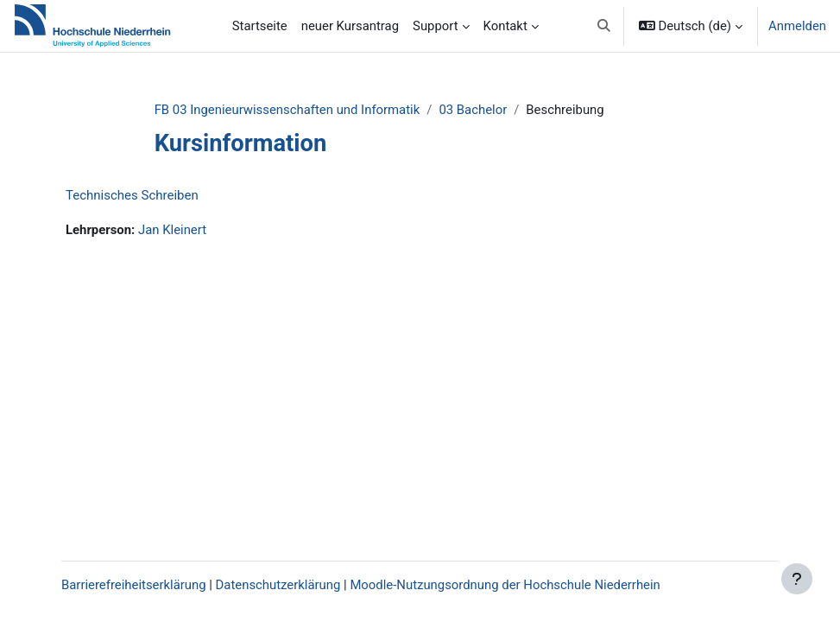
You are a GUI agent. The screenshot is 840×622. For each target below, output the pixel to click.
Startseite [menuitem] (260, 26)
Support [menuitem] (436, 26)
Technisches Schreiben (132, 195)
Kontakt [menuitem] (505, 26)
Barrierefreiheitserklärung (134, 585)
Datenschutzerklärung (278, 585)
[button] (604, 26)
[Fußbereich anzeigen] (797, 579)
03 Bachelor (473, 110)
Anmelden (797, 26)
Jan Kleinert (172, 230)
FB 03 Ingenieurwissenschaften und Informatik (287, 110)
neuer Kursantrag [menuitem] (350, 26)
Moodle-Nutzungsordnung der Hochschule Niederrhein (505, 585)
